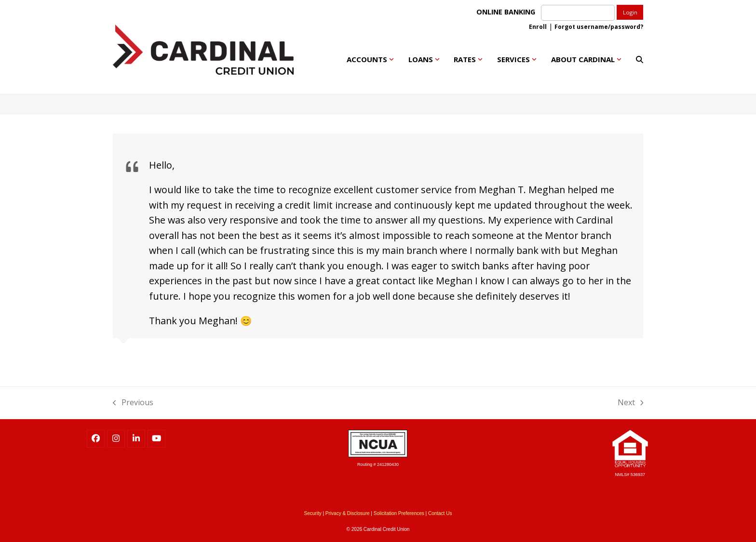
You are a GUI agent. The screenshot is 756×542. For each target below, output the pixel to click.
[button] (640, 59)
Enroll (538, 27)
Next (631, 402)
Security (313, 513)
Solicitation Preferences (399, 513)
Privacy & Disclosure (348, 513)
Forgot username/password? (599, 27)
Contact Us (440, 513)
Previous (133, 402)
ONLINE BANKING (508, 12)
